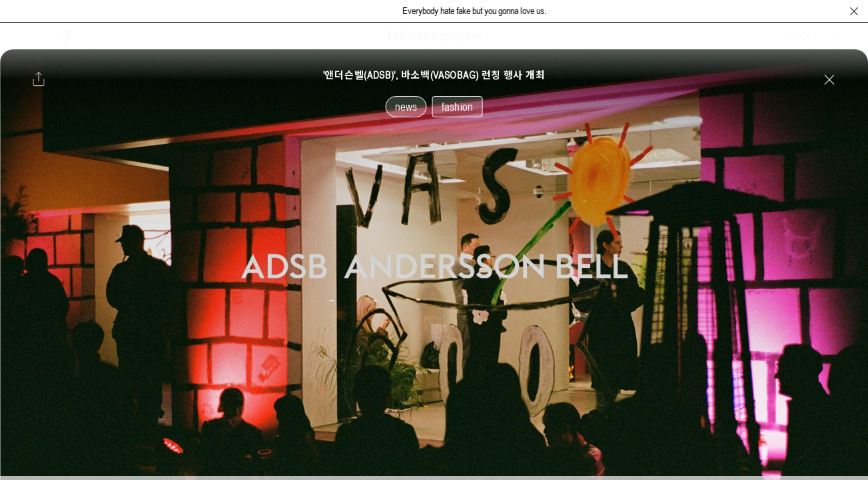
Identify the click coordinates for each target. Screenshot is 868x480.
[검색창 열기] (833, 36)
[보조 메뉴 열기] (39, 36)
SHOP (801, 36)
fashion (457, 107)
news (406, 107)
